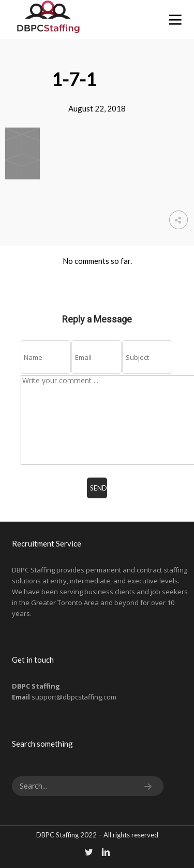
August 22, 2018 (97, 108)
